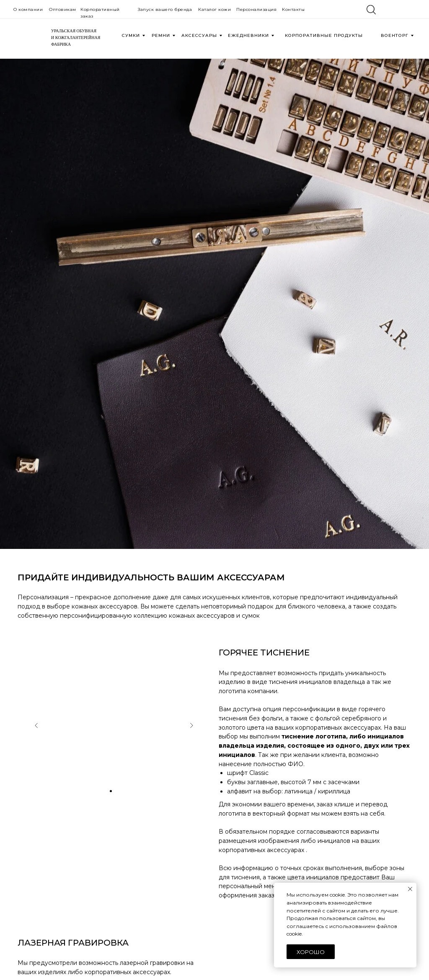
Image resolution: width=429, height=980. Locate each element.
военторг (395, 35)
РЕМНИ (161, 35)
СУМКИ (131, 35)
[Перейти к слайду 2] (111, 791)
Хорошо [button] (311, 952)
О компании (28, 9)
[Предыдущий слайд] (36, 725)
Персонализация (256, 9)
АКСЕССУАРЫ (199, 35)
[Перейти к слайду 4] (123, 791)
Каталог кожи (214, 9)
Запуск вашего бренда (165, 9)
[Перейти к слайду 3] (117, 791)
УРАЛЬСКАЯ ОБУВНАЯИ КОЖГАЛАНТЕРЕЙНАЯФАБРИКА (76, 38)
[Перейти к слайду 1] (105, 791)
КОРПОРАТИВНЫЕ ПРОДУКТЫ (324, 35)
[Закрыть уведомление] (410, 889)
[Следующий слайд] (191, 725)
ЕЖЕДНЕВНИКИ (248, 35)
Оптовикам (63, 9)
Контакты (293, 9)
